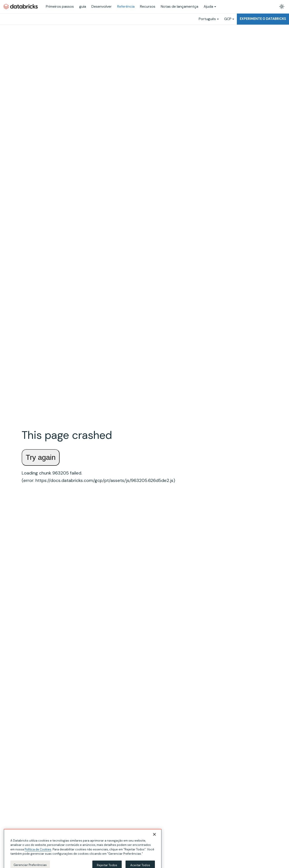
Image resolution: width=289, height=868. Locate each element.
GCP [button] (228, 19)
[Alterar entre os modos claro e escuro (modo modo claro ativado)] (282, 7)
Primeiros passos (60, 6)
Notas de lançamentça (179, 6)
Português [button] (207, 19)
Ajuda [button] (208, 6)
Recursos (148, 6)
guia (83, 6)
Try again (41, 457)
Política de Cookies (38, 853)
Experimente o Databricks (263, 19)
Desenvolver (102, 6)
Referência (126, 6)
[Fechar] (154, 838)
